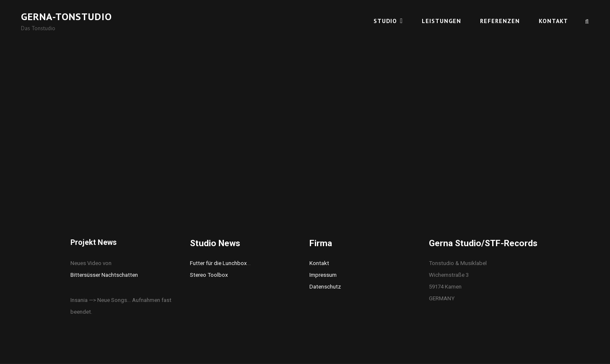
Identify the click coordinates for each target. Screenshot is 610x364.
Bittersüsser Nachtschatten (104, 275)
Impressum (323, 275)
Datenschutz (325, 287)
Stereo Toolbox (209, 275)
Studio (385, 21)
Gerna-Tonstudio (66, 17)
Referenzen (500, 21)
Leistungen (441, 21)
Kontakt (553, 21)
